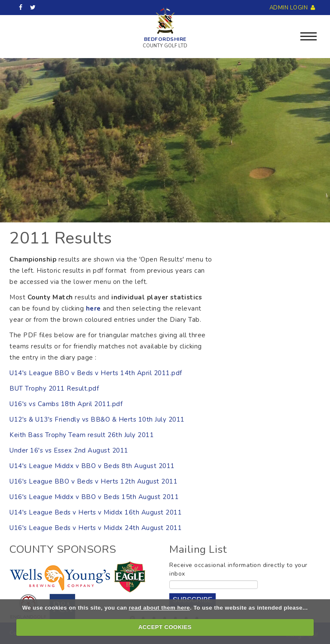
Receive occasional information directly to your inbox (238, 569)
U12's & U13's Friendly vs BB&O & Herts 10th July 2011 (97, 419)
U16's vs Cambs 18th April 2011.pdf (66, 404)
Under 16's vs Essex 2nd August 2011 (69, 450)
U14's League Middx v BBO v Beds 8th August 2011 (92, 466)
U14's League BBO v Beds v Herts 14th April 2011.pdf (96, 373)
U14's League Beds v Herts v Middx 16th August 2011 (96, 512)
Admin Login (293, 8)
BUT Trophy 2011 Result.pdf (54, 388)
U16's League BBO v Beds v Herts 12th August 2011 (93, 481)
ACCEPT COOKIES (165, 627)
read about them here (159, 608)
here (95, 308)
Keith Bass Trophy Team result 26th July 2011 (82, 435)
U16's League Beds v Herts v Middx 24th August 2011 (96, 528)
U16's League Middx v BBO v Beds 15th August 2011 (94, 497)
